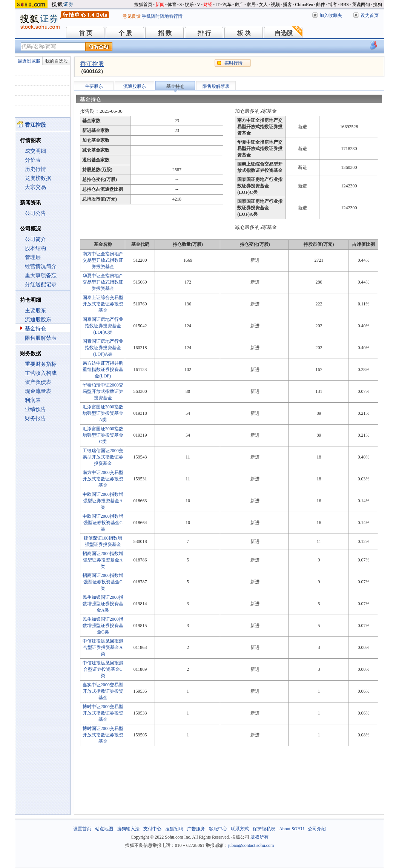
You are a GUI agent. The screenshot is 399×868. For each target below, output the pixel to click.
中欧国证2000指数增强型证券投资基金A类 (103, 501)
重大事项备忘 (41, 275)
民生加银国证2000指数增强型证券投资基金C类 (103, 626)
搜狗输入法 (128, 829)
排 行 (204, 33)
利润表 (33, 400)
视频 (275, 5)
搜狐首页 (143, 5)
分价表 (33, 160)
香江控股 (92, 64)
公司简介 (35, 239)
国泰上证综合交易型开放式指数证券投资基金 (103, 304)
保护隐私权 (264, 829)
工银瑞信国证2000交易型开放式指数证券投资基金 (103, 457)
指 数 (165, 33)
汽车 (227, 5)
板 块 (244, 33)
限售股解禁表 (41, 338)
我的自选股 (57, 61)
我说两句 (361, 5)
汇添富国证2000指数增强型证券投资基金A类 (103, 413)
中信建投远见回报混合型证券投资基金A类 (103, 647)
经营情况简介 (41, 266)
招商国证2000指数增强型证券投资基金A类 (103, 560)
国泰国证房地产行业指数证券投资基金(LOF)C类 (103, 326)
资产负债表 (38, 382)
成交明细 (35, 151)
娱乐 (189, 5)
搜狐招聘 (174, 829)
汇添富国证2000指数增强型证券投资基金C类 (103, 435)
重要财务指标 (41, 364)
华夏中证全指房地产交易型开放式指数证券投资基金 (103, 282)
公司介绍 (317, 829)
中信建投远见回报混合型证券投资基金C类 (103, 669)
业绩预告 (35, 409)
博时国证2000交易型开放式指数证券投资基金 (103, 735)
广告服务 (196, 829)
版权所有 (259, 837)
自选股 (284, 33)
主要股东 (35, 311)
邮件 (321, 5)
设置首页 (82, 829)
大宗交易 (35, 187)
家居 (251, 5)
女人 (263, 5)
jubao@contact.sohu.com (251, 845)
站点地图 (104, 829)
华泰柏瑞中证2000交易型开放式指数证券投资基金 (103, 391)
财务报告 (35, 418)
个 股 (125, 33)
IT (217, 5)
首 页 (86, 33)
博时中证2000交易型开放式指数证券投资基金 (103, 713)
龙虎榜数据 (38, 178)
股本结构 (35, 248)
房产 (239, 5)
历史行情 (35, 169)
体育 (172, 5)
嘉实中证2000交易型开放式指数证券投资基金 (103, 691)
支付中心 (152, 829)
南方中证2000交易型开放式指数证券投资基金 (103, 479)
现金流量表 (38, 391)
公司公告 (35, 213)
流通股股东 (38, 320)
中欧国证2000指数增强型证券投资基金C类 (103, 523)
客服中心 (218, 829)
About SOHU (292, 829)
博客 (333, 5)
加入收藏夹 (331, 15)
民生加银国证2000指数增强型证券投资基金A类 (103, 604)
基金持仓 (35, 329)
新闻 (160, 5)
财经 (208, 5)
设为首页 (370, 15)
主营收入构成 (41, 373)
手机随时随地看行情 (162, 16)
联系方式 (240, 829)
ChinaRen (304, 5)
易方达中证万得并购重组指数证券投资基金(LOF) (103, 370)
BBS (345, 5)
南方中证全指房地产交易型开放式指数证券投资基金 (103, 260)
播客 (287, 5)
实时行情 (233, 63)
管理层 (33, 257)
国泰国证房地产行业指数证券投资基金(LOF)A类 (103, 348)
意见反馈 (132, 16)
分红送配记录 (41, 284)
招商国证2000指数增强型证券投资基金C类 (103, 582)
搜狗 (378, 5)
